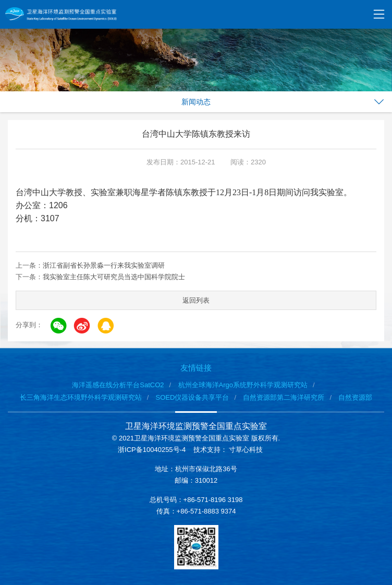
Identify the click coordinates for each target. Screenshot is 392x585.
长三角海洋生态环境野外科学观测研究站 (81, 397)
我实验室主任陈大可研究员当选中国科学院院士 (114, 277)
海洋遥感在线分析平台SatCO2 (118, 385)
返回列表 (196, 300)
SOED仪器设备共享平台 (193, 397)
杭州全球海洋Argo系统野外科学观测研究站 (243, 385)
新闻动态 (196, 102)
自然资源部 (355, 397)
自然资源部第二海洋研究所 (284, 397)
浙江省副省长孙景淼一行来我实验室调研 (104, 265)
